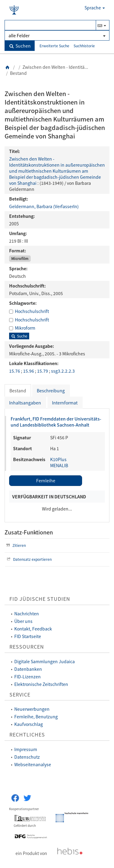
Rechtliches (27, 735)
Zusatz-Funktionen (29, 532)
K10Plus (58, 459)
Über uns (23, 621)
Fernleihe (46, 481)
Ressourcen (27, 647)
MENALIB (59, 465)
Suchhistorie (84, 46)
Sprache (95, 8)
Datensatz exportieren (28, 559)
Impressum (26, 749)
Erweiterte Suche (54, 46)
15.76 (15, 371)
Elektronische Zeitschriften (41, 684)
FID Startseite (28, 636)
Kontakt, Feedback (33, 629)
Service (20, 695)
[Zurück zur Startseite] (8, 67)
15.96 (29, 371)
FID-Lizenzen (28, 677)
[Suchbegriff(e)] (50, 25)
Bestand (18, 391)
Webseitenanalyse (33, 764)
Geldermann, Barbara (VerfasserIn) (44, 206)
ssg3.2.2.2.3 (63, 371)
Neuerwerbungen (32, 709)
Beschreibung (51, 391)
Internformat (65, 403)
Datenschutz (27, 757)
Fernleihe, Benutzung (36, 717)
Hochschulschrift (32, 311)
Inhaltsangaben (25, 403)
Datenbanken (28, 669)
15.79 (43, 371)
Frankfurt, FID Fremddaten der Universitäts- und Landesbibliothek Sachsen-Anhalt (56, 422)
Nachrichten (27, 614)
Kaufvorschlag (29, 724)
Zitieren (15, 545)
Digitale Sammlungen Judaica (45, 661)
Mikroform (25, 328)
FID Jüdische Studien (40, 599)
